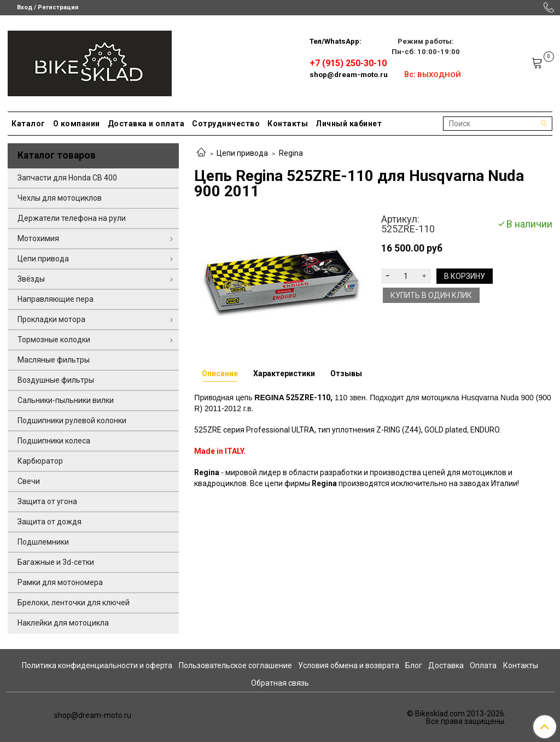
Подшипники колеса (54, 441)
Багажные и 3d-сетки (56, 562)
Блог (414, 665)
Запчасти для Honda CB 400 (67, 178)
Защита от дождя (49, 522)
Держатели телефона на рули (72, 218)
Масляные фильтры (54, 360)
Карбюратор (40, 461)
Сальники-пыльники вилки (66, 400)
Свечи (29, 481)
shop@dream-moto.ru (349, 75)
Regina (291, 153)
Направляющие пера (56, 299)
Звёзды (31, 279)
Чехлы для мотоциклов (60, 198)
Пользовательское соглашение (235, 665)
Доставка (446, 665)
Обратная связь (280, 683)
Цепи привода (242, 153)
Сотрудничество (226, 124)
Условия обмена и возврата (349, 665)
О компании (77, 124)
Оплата (483, 665)
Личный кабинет (349, 124)
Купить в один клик (431, 295)
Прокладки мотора (51, 319)
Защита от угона (47, 501)
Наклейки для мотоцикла (63, 623)
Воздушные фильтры (56, 380)
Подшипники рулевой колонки (72, 420)
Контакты (288, 124)
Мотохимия (38, 238)
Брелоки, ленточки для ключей (74, 603)
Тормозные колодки (54, 340)
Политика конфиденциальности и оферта (97, 665)
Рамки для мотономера (60, 582)
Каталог (28, 124)
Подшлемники (43, 542)
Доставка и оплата (146, 124)
